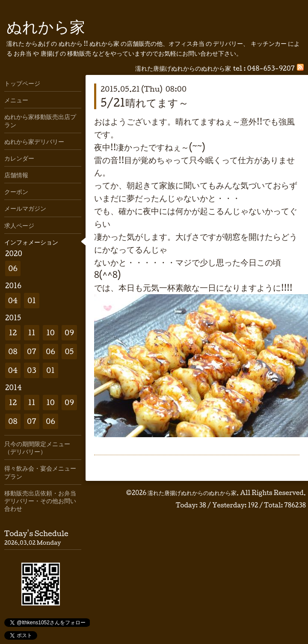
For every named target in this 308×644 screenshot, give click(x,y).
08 (13, 351)
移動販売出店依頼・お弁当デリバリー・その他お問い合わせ (40, 501)
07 (32, 351)
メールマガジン (25, 208)
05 (70, 351)
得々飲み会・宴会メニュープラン (40, 472)
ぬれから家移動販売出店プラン (40, 120)
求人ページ (19, 225)
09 (69, 332)
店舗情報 (16, 175)
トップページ (22, 83)
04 (13, 300)
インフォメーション (31, 242)
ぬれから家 (46, 26)
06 (13, 268)
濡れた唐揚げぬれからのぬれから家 (192, 493)
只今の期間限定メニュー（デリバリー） (37, 447)
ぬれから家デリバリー (34, 141)
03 (32, 370)
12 (13, 332)
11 (31, 332)
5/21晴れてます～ (145, 102)
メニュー (16, 100)
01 (32, 300)
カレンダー (19, 158)
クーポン (16, 191)
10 (50, 332)
